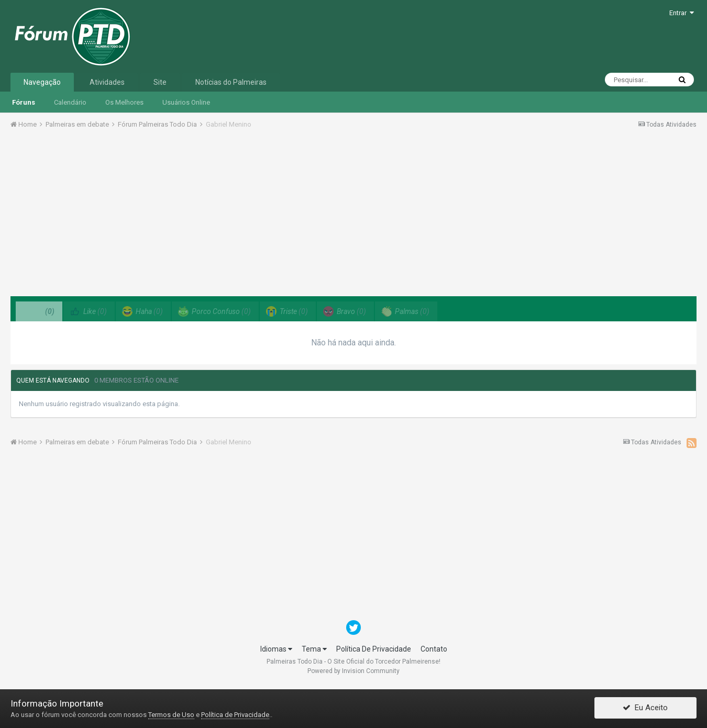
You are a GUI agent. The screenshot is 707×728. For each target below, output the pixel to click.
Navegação (42, 82)
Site (160, 82)
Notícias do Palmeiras (231, 82)
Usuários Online (186, 102)
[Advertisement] (353, 216)
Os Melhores (124, 102)
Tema (314, 649)
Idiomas (276, 649)
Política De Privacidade (374, 649)
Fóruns (24, 102)
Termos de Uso (171, 715)
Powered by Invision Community (353, 671)
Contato (434, 649)
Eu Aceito (645, 709)
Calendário (70, 102)
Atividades (107, 82)
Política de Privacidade (235, 715)
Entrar (682, 13)
